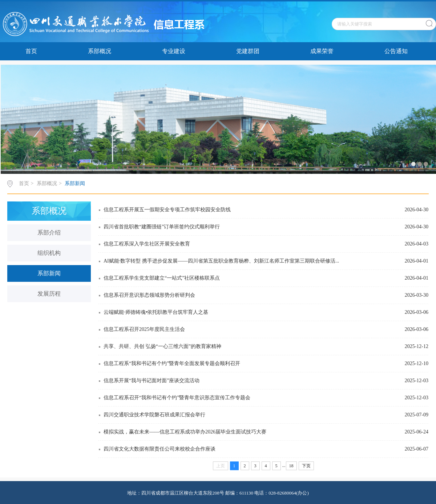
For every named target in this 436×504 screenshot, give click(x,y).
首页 (31, 51)
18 (291, 466)
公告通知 (396, 51)
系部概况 (100, 51)
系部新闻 (75, 183)
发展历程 (49, 294)
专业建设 (174, 51)
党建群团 (248, 51)
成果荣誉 (322, 51)
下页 (306, 466)
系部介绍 (49, 233)
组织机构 (49, 253)
